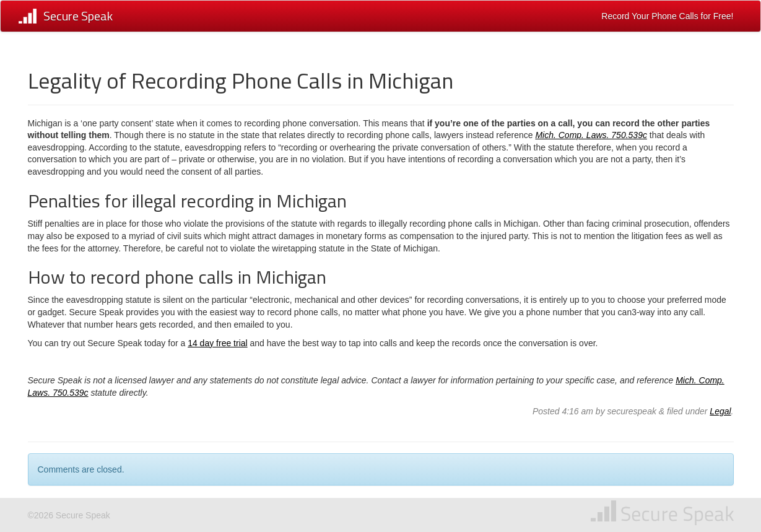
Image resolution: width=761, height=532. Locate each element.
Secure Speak (78, 16)
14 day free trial (218, 343)
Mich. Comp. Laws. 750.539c (591, 135)
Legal (720, 411)
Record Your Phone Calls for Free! (667, 16)
